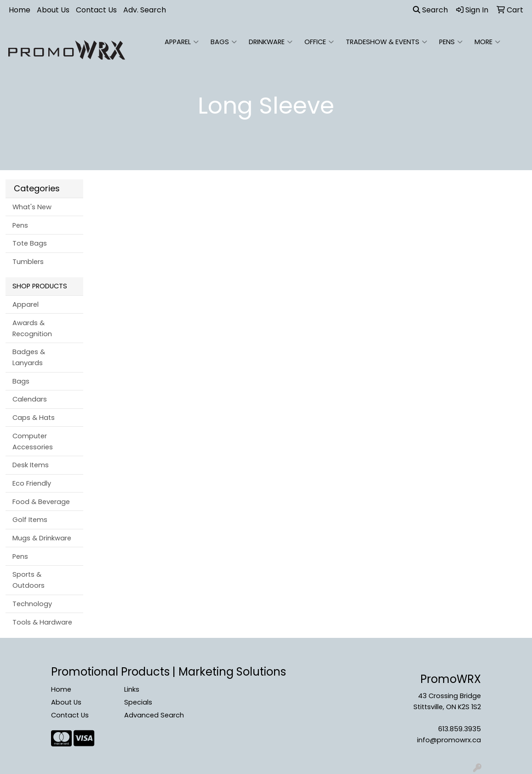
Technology (32, 604)
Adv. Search (145, 10)
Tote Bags (30, 243)
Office (319, 42)
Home (20, 10)
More (487, 42)
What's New (32, 207)
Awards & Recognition (32, 328)
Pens (451, 42)
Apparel (182, 42)
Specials (138, 702)
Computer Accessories (33, 441)
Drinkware (271, 42)
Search (430, 10)
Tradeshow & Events (386, 42)
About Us (53, 10)
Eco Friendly (32, 483)
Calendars (30, 399)
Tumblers (28, 262)
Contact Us (96, 10)
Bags (224, 42)
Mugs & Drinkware (42, 538)
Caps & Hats (34, 418)
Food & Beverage (41, 502)
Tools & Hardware (42, 622)
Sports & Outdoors (29, 580)
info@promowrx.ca (449, 740)
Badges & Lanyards (29, 357)
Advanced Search (154, 715)
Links (132, 689)
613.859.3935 (460, 729)
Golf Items (30, 520)
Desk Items (31, 465)
